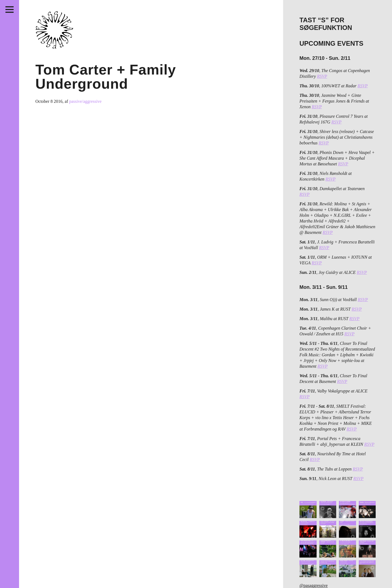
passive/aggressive (85, 101)
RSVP (322, 76)
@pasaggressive (314, 585)
